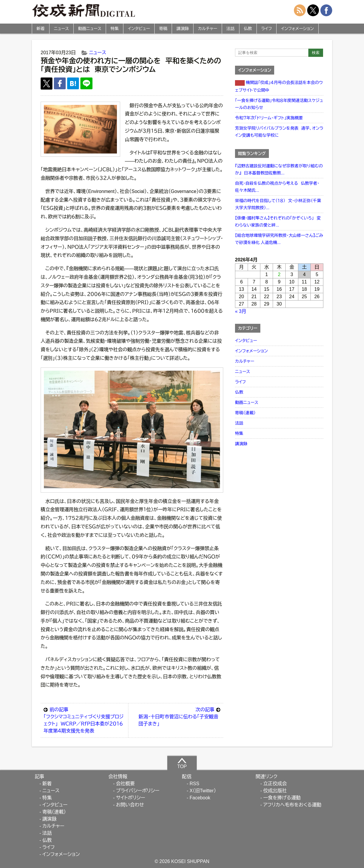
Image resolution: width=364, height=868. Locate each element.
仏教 (248, 29)
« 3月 (241, 311)
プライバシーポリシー (138, 791)
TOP (182, 763)
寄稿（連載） (245, 413)
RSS (195, 784)
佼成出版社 (275, 791)
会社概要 (125, 784)
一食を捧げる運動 (282, 798)
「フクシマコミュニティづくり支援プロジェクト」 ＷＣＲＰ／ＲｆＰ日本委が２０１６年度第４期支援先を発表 (84, 720)
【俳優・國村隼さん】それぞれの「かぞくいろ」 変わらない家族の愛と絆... (278, 222)
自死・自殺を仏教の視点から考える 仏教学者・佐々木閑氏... (277, 187)
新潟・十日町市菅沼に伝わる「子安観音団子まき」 (179, 716)
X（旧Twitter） (203, 791)
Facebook (200, 798)
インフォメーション (297, 29)
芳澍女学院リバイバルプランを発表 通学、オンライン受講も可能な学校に (279, 132)
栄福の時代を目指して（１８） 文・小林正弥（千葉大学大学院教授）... (278, 204)
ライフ (267, 29)
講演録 (183, 29)
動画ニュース (90, 29)
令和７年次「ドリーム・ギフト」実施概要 (269, 118)
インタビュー (139, 29)
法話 (231, 29)
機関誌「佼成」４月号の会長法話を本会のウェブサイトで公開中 (279, 86)
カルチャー (207, 29)
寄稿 (163, 29)
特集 (115, 29)
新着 (41, 29)
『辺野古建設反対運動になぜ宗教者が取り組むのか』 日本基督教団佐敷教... (279, 169)
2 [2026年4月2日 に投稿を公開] (279, 274)
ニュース (61, 29)
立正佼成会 (275, 784)
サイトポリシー (131, 798)
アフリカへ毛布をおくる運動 (292, 805)
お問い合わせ (130, 805)
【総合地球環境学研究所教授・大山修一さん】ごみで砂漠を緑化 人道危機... (279, 239)
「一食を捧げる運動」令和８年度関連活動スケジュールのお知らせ (279, 104)
